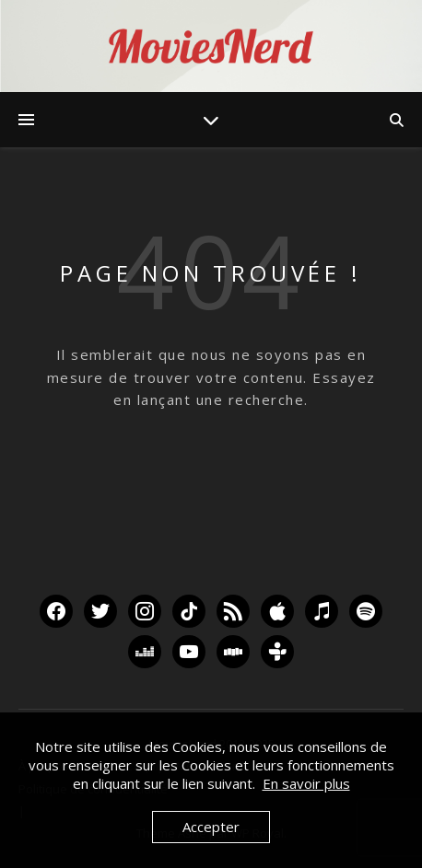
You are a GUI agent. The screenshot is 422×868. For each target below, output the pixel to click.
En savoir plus (306, 783)
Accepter (211, 827)
